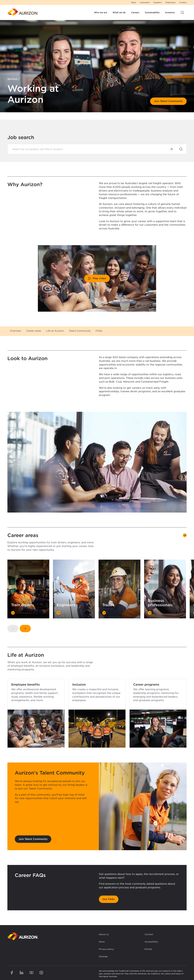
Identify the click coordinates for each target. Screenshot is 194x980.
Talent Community (80, 331)
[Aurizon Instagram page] (41, 973)
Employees (171, 2)
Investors (170, 12)
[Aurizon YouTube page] (31, 973)
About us (104, 934)
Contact (183, 2)
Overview (16, 331)
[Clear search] (172, 149)
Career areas (34, 331)
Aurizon (12, 79)
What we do (119, 12)
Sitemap (103, 956)
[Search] (181, 149)
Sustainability (152, 12)
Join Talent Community (168, 101)
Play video (97, 278)
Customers (145, 2)
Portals (148, 949)
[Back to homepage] (23, 936)
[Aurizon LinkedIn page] (22, 973)
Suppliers (158, 2)
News (134, 2)
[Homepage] (23, 12)
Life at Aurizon (55, 331)
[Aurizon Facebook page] (12, 973)
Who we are (101, 12)
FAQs (99, 331)
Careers (135, 12)
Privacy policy (106, 949)
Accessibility (151, 942)
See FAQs (109, 899)
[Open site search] (182, 12)
